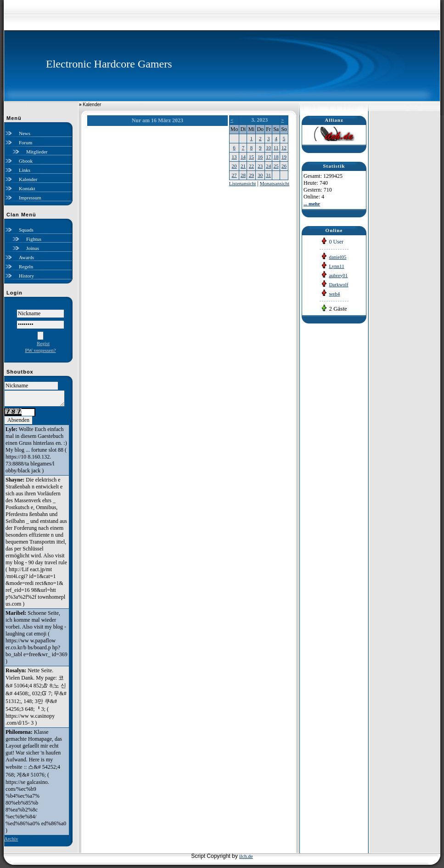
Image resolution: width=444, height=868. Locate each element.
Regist (43, 343)
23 (260, 166)
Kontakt (27, 188)
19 (284, 157)
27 (234, 175)
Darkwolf (338, 284)
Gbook (26, 161)
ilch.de (246, 856)
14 (243, 157)
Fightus (34, 239)
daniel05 (337, 257)
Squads (26, 230)
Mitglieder (37, 152)
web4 (334, 294)
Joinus (33, 248)
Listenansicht (243, 183)
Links (25, 170)
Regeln (26, 267)
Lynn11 (336, 266)
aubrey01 (338, 275)
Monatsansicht (275, 183)
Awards (26, 257)
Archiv (11, 839)
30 (260, 175)
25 (276, 166)
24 (268, 166)
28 (243, 175)
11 (276, 148)
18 (276, 157)
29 (251, 175)
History (26, 276)
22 (251, 166)
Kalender (28, 179)
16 (260, 157)
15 (251, 157)
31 (268, 175)
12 (284, 148)
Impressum (30, 198)
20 (234, 166)
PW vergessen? (40, 350)
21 (243, 166)
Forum (25, 142)
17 (268, 157)
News (25, 133)
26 (284, 166)
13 (234, 157)
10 (268, 148)
